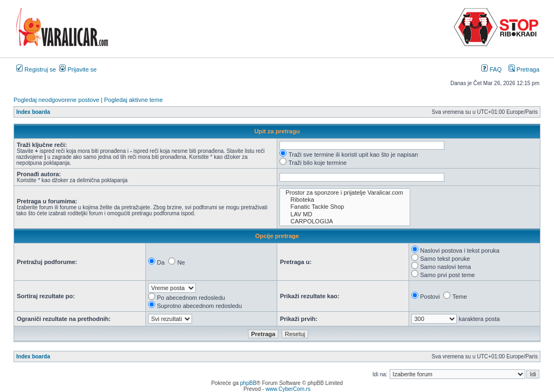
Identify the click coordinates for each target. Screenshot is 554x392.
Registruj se (36, 69)
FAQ (491, 69)
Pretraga (524, 69)
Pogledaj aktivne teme (133, 100)
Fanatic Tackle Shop (345, 207)
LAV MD (345, 214)
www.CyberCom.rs (288, 389)
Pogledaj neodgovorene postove (56, 100)
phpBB (249, 383)
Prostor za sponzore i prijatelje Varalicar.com (345, 193)
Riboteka (345, 200)
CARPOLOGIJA (345, 221)
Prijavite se (78, 69)
